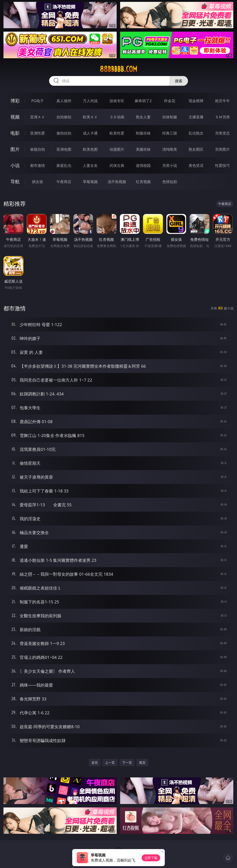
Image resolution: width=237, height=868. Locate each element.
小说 (15, 165)
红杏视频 (143, 182)
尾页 (142, 763)
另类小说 (170, 165)
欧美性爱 (117, 133)
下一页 (127, 763)
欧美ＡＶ (90, 117)
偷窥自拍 (37, 149)
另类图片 (222, 149)
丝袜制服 (170, 117)
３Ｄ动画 (117, 117)
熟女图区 (196, 149)
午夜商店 (64, 182)
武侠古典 (117, 165)
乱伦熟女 (196, 133)
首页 (95, 763)
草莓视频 (90, 182)
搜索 (179, 81)
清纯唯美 (170, 149)
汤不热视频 (117, 182)
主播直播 (196, 117)
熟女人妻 (143, 117)
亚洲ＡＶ (37, 117)
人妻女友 (90, 165)
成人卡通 (90, 133)
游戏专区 (117, 101)
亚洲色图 (64, 149)
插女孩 (37, 182)
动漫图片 (117, 149)
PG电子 (37, 101)
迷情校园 (143, 165)
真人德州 (64, 101)
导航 (15, 182)
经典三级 (170, 133)
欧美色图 (90, 149)
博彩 (15, 101)
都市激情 (37, 165)
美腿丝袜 (143, 149)
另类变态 (222, 133)
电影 (15, 133)
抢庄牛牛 (222, 101)
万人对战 (90, 101)
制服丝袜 (143, 133)
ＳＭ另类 (222, 117)
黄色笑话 (196, 165)
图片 (15, 149)
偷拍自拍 (64, 133)
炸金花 (170, 101)
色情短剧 (170, 182)
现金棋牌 (196, 101)
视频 (15, 117)
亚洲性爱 (37, 133)
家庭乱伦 (64, 165)
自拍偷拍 (64, 117)
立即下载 (151, 858)
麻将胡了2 (143, 101)
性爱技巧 (222, 165)
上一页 (110, 763)
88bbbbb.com (118, 69)
